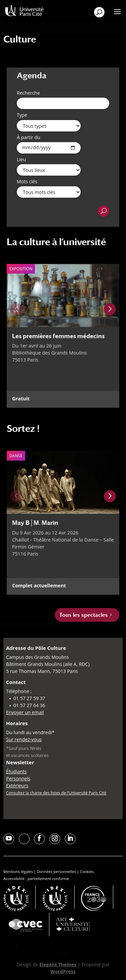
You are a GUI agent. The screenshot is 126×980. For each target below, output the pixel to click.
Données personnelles (56, 871)
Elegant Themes (58, 964)
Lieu (21, 159)
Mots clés (27, 181)
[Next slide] (110, 309)
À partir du (29, 137)
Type (22, 115)
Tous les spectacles (83, 615)
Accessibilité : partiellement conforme (36, 878)
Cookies (87, 871)
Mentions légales (18, 871)
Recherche (28, 93)
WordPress (63, 971)
